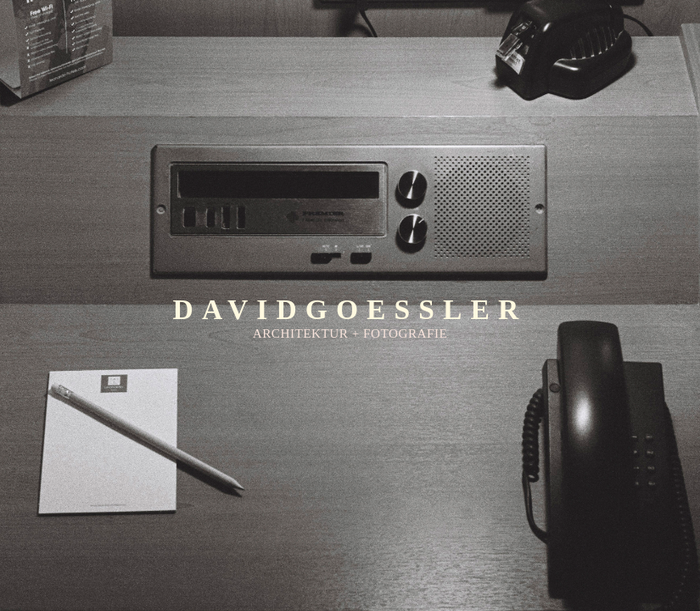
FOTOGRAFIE (405, 333)
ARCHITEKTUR (301, 333)
